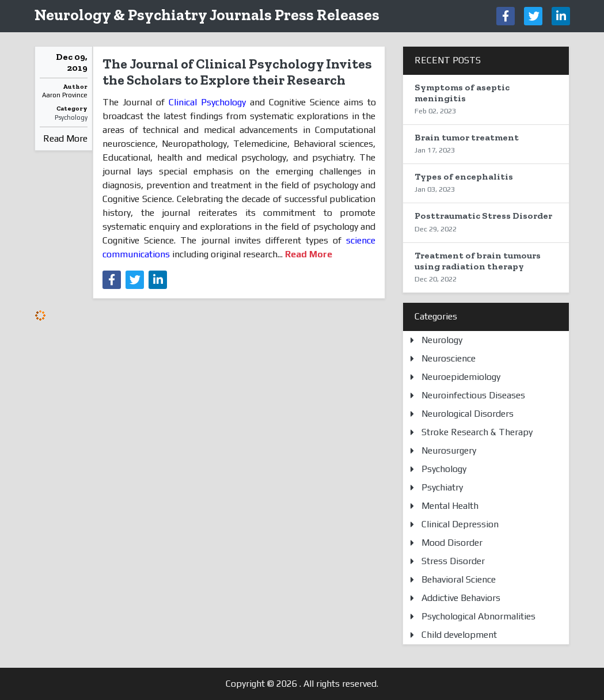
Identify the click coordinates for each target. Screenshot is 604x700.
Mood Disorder (452, 543)
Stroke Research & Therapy (477, 432)
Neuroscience (449, 358)
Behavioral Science (459, 579)
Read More (65, 138)
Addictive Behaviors (461, 598)
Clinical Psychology (207, 102)
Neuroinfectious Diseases (473, 395)
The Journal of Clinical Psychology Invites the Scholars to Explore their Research (237, 72)
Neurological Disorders (468, 414)
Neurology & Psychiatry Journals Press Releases (207, 15)
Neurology (442, 340)
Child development (459, 635)
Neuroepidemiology (461, 377)
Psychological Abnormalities (478, 616)
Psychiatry (442, 487)
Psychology (71, 117)
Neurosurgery (449, 450)
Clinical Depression (460, 524)
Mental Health (450, 506)
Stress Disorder (453, 561)
